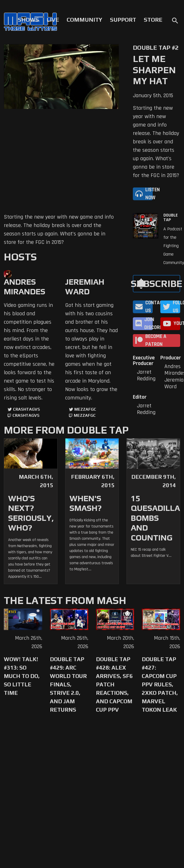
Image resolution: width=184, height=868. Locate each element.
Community (84, 20)
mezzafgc (85, 409)
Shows (28, 20)
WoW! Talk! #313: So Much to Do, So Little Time (22, 676)
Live (53, 20)
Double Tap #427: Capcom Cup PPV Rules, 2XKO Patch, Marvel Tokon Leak (160, 684)
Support (123, 20)
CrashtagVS (26, 409)
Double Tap (171, 218)
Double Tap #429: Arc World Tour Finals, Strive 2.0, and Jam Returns (68, 684)
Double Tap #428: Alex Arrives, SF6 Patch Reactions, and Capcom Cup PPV (114, 684)
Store (153, 20)
